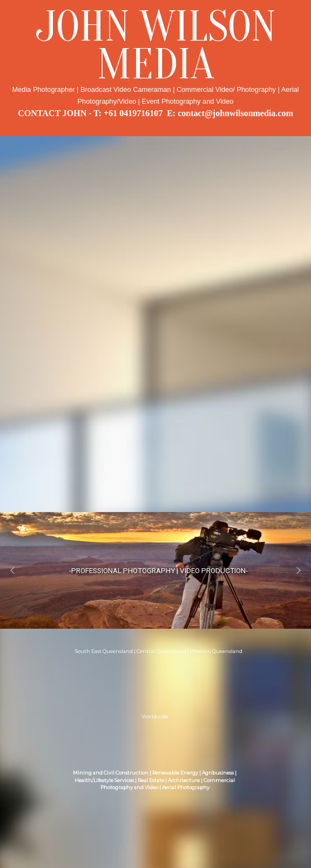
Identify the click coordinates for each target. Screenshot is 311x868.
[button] (12, 570)
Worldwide (155, 717)
